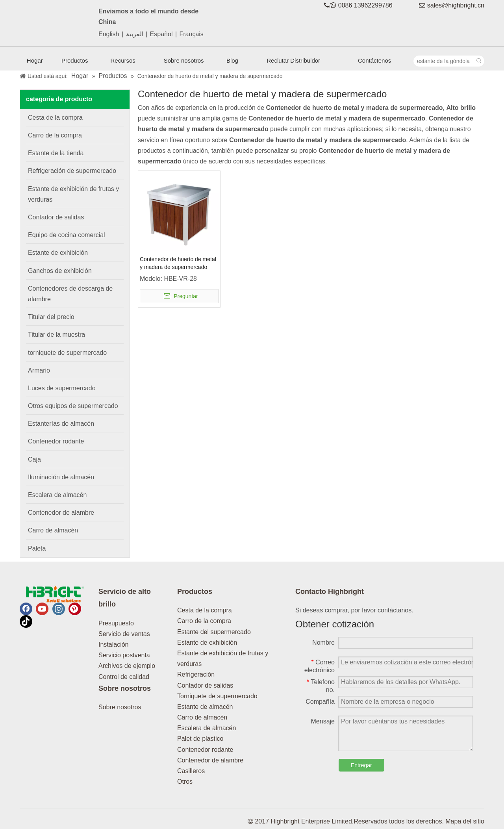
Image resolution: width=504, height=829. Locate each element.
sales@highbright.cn (456, 5)
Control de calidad (124, 677)
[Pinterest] (75, 609)
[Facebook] (26, 609)
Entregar (361, 765)
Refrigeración (196, 674)
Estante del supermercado (214, 632)
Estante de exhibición (207, 643)
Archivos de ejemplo (127, 666)
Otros (185, 782)
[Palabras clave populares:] (479, 61)
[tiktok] (26, 621)
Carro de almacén (202, 717)
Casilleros (191, 771)
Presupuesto (116, 623)
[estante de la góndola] (444, 61)
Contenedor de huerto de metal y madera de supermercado (178, 263)
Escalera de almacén (207, 728)
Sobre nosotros (120, 707)
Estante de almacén (205, 707)
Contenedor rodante (205, 750)
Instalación (114, 644)
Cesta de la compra (205, 610)
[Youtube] (42, 609)
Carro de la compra (204, 621)
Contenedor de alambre (210, 760)
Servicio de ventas (124, 634)
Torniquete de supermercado (217, 696)
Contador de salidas (205, 685)
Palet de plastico (200, 739)
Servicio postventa (124, 655)
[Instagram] (59, 609)
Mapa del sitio (465, 821)
